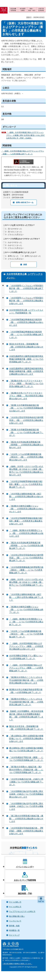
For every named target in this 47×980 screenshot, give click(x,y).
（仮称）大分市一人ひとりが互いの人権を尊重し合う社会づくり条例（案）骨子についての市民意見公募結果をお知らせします (26, 471)
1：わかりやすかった (14, 242)
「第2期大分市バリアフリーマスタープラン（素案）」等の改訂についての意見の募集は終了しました (26, 384)
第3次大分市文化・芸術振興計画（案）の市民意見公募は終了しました (26, 728)
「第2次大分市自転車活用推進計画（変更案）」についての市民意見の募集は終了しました (26, 545)
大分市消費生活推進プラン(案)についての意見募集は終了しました (26, 657)
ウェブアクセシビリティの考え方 (22, 911)
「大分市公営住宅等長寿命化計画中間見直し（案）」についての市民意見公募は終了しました (26, 558)
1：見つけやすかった (14, 229)
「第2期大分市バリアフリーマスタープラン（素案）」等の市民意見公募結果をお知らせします (26, 396)
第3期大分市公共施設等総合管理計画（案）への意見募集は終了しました (26, 691)
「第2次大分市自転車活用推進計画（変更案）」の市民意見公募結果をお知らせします (26, 445)
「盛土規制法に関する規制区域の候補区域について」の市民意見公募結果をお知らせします (26, 739)
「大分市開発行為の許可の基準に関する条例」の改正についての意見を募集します (26, 806)
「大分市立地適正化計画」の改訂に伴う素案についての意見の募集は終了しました (26, 782)
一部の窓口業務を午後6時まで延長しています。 (17, 964)
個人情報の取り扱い (17, 916)
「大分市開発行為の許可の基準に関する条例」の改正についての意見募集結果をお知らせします (26, 794)
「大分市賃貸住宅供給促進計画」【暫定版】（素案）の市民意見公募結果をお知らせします (26, 831)
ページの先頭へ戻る (41, 899)
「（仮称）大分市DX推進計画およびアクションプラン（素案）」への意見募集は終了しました (26, 668)
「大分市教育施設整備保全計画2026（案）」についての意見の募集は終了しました (26, 335)
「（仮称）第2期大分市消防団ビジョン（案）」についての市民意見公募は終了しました (26, 622)
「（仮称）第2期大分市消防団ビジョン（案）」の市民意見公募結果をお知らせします (26, 533)
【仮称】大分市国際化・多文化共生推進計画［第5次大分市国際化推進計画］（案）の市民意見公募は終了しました (26, 715)
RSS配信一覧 (14, 930)
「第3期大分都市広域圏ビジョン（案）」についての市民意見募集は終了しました (26, 610)
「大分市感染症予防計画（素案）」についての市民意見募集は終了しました (26, 759)
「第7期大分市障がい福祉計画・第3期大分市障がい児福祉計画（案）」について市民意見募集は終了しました (26, 770)
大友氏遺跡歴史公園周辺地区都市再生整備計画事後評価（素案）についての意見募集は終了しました (26, 359)
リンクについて (15, 921)
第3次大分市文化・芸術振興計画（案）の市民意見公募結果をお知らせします (26, 347)
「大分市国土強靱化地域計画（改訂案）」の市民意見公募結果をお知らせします (26, 497)
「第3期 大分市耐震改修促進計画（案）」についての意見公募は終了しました (26, 432)
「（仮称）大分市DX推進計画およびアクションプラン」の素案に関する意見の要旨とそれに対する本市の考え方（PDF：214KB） (25, 135)
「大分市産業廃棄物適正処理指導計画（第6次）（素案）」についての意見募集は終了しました (26, 570)
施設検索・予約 (25, 894)
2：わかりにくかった (14, 245)
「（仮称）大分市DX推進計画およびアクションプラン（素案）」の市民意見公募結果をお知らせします (26, 646)
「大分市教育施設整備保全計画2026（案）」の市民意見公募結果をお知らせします (26, 322)
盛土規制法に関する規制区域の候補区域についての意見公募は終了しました (26, 749)
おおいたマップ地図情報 (25, 880)
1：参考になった (12, 256)
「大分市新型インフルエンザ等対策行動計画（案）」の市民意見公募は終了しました (26, 288)
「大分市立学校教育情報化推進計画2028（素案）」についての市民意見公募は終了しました (26, 484)
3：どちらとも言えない (15, 234)
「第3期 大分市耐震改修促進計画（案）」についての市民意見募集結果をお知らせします (26, 408)
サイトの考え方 (15, 907)
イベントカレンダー (25, 867)
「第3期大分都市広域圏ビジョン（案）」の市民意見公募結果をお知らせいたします (26, 509)
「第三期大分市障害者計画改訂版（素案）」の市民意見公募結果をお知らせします (26, 819)
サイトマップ (14, 935)
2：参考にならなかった (32, 256)
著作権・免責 (14, 926)
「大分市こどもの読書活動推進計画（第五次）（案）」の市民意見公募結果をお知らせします (26, 457)
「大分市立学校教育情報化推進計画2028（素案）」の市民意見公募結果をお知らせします (26, 521)
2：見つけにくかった (14, 232)
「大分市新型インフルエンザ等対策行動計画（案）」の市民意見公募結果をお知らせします (26, 301)
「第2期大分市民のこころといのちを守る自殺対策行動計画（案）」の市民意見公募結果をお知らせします (26, 680)
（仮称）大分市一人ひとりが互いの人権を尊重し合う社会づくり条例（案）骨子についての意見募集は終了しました (26, 584)
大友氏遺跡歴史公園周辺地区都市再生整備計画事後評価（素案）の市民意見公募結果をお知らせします (26, 371)
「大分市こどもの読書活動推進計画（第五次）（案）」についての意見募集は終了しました (26, 634)
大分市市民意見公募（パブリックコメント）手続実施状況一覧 (26, 311)
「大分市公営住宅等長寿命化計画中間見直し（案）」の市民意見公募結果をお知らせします (26, 420)
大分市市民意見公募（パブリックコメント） (24, 276)
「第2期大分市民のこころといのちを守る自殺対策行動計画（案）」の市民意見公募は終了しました (26, 702)
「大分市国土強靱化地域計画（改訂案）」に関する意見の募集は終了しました (26, 597)
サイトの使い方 (15, 902)
